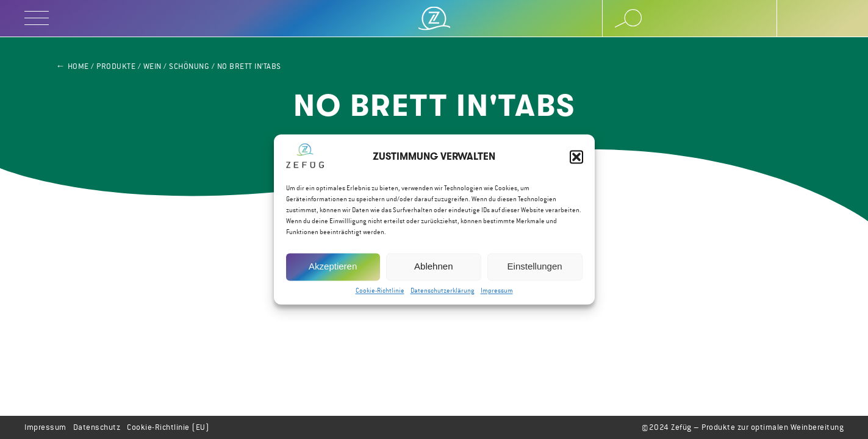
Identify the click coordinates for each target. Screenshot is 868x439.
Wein (152, 66)
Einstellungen (535, 267)
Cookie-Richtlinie (380, 291)
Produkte (116, 66)
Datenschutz (97, 427)
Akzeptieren (333, 267)
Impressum (497, 291)
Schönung (189, 66)
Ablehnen (433, 267)
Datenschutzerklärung (443, 291)
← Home (73, 66)
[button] (576, 157)
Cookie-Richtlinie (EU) (168, 427)
